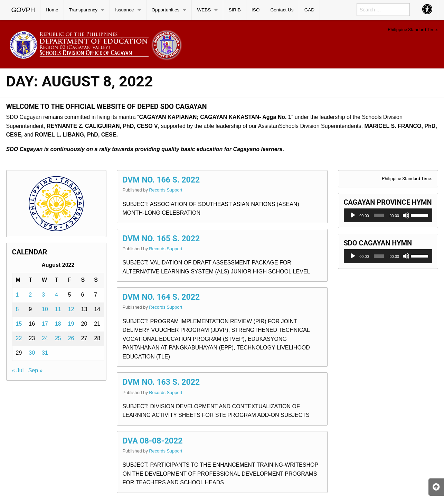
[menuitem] (23, 10)
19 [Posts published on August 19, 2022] (71, 324)
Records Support (166, 190)
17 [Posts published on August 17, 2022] (45, 324)
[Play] (353, 215)
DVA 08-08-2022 (153, 441)
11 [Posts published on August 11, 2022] (58, 309)
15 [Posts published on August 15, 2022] (19, 324)
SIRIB (235, 10)
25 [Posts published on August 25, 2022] (58, 338)
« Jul (18, 370)
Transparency (83, 10)
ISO (256, 10)
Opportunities (166, 10)
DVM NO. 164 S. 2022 (161, 297)
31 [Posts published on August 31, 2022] (45, 353)
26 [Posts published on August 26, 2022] (71, 338)
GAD (309, 10)
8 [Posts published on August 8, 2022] (17, 309)
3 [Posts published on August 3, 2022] (43, 295)
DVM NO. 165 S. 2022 (161, 239)
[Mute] (406, 215)
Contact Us (282, 10)
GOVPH (23, 10)
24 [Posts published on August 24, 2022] (45, 338)
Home (52, 10)
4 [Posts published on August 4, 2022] (56, 295)
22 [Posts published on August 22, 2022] (19, 338)
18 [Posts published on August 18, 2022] (58, 324)
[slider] (379, 215)
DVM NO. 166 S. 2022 (161, 180)
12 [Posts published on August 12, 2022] (71, 309)
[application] (388, 215)
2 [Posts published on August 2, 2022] (30, 295)
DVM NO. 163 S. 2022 (161, 382)
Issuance (124, 10)
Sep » (36, 370)
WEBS (204, 10)
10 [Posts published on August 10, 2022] (45, 309)
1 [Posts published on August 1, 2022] (17, 295)
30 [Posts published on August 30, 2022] (32, 353)
